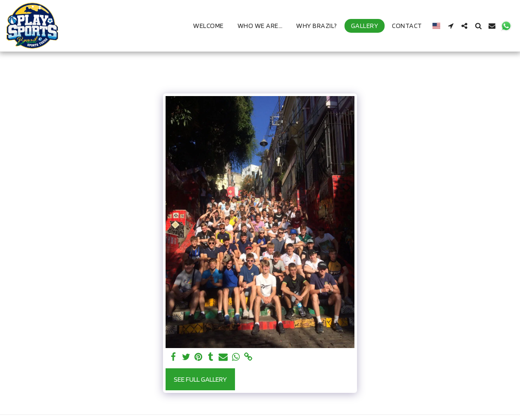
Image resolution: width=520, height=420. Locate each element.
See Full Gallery (200, 379)
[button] (451, 26)
